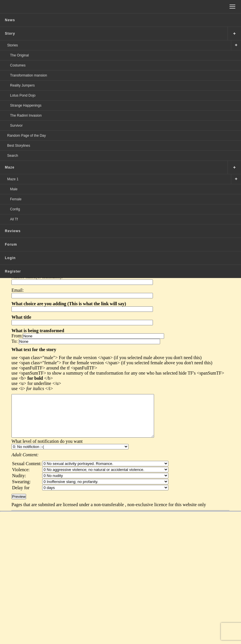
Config (15, 209)
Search (13, 156)
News (10, 20)
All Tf (14, 219)
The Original (19, 55)
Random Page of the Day (27, 136)
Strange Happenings (26, 105)
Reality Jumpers (22, 85)
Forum (11, 244)
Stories (12, 45)
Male (14, 189)
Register (13, 271)
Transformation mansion (29, 75)
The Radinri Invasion (26, 116)
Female (16, 199)
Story (10, 34)
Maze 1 (13, 179)
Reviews (13, 231)
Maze (10, 167)
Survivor (16, 126)
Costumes (18, 65)
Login (10, 258)
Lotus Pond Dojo (23, 95)
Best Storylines (19, 146)
